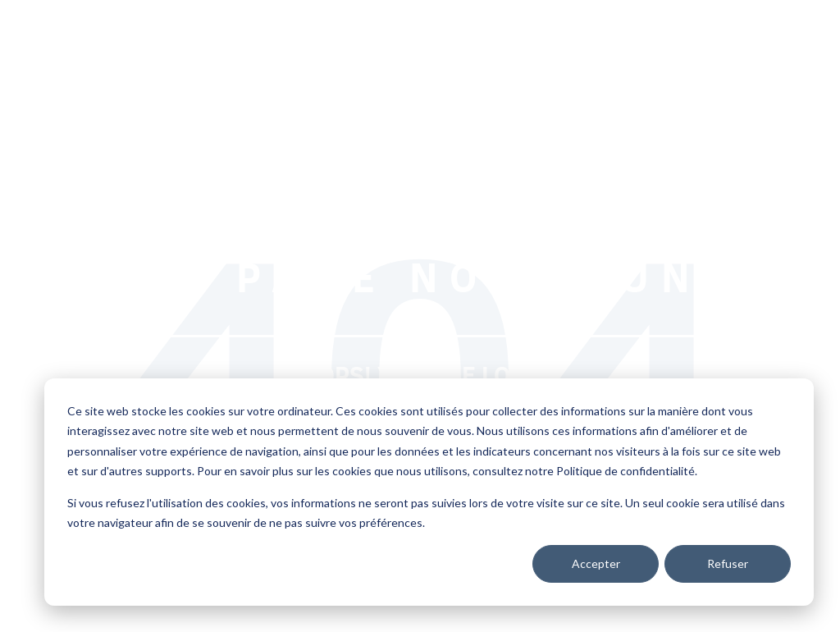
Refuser (728, 563)
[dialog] (429, 492)
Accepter (596, 563)
